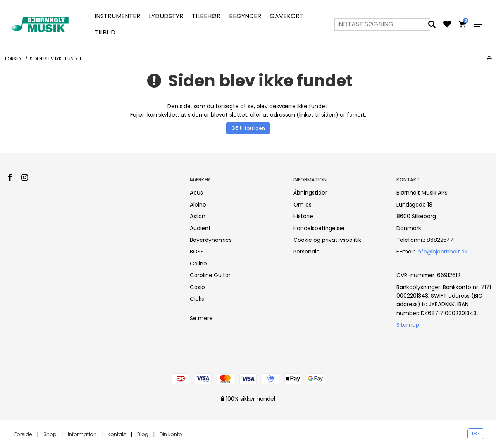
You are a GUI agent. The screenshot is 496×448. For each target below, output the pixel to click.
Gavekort (287, 16)
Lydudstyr (166, 16)
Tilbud (105, 32)
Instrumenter (117, 16)
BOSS (197, 252)
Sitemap (408, 325)
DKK (476, 434)
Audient (200, 228)
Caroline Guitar (210, 275)
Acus (196, 193)
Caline (198, 264)
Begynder (245, 16)
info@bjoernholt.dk (442, 252)
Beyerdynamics (211, 240)
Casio (197, 287)
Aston (198, 216)
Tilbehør (206, 16)
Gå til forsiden (248, 128)
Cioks (197, 299)
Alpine (198, 205)
